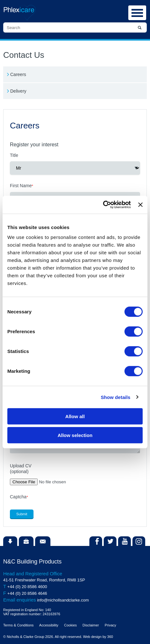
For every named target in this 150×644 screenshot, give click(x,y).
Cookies (71, 625)
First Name (22, 186)
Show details (116, 397)
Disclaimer (91, 625)
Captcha (19, 497)
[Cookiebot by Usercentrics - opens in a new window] (103, 205)
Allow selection (75, 435)
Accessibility (49, 625)
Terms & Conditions (18, 625)
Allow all (75, 416)
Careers (18, 74)
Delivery (18, 91)
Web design (92, 637)
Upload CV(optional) (21, 469)
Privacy (110, 625)
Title (14, 155)
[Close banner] (140, 205)
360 (110, 637)
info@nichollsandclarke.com (63, 600)
